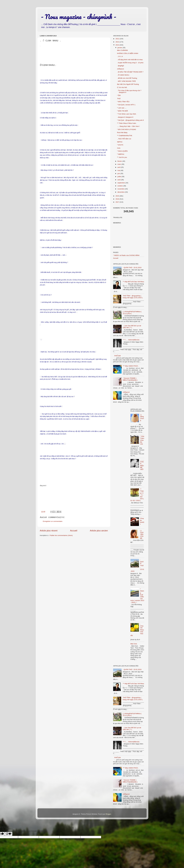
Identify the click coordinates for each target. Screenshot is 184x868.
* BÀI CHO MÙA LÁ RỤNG (127, 129)
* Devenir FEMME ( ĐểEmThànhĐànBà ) (130, 379)
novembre (121, 189)
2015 (118, 196)
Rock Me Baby (122, 133)
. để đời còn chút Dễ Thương (127, 78)
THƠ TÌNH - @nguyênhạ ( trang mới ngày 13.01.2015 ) (133, 297)
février (120, 161)
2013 (118, 42)
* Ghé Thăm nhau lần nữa (142, 440)
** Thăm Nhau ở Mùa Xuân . (127, 123)
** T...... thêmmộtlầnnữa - (131, 340)
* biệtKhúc (121, 154)
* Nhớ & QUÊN (122, 151)
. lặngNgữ (121, 66)
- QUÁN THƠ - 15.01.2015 (132, 268)
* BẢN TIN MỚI (122, 111)
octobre (120, 186)
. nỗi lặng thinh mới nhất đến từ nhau (130, 60)
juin (119, 173)
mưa (119, 148)
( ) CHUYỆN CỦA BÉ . (142, 534)
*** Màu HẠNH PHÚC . (131, 366)
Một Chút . (134, 644)
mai (119, 170)
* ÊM (119, 95)
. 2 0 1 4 (120, 56)
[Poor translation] (9, 834)
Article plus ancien (99, 531)
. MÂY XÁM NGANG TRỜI (126, 81)
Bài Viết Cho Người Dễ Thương (128, 84)
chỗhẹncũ (121, 69)
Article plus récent (49, 531)
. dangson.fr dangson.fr (125, 117)
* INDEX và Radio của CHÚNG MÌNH (126, 255)
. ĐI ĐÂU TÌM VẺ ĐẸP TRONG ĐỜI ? (130, 72)
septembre (121, 183)
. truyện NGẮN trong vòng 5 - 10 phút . (131, 63)
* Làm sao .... (122, 108)
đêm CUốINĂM (122, 50)
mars (119, 164)
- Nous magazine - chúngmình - (79, 17)
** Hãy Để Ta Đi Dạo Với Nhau (133, 282)
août (119, 180)
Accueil (74, 531)
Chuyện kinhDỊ (142, 521)
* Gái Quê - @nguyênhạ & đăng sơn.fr (130, 120)
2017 (118, 202)
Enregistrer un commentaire (53, 521)
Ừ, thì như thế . (122, 87)
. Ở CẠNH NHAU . (124, 75)
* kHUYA (120, 145)
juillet (120, 177)
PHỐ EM (117, 356)
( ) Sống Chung (142, 418)
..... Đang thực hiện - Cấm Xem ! (128, 126)
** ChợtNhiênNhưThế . (125, 136)
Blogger (108, 814)
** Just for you (122, 157)
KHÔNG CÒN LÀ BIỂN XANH (128, 53)
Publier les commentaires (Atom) (61, 535)
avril (119, 167)
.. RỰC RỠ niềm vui (124, 139)
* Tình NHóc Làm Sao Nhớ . (127, 114)
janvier (120, 48)
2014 (118, 45)
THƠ (119, 99)
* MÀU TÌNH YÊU (123, 102)
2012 (118, 39)
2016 (118, 199)
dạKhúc (120, 142)
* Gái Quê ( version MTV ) (126, 105)
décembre (121, 192)
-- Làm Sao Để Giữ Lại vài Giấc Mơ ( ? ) (132, 327)
